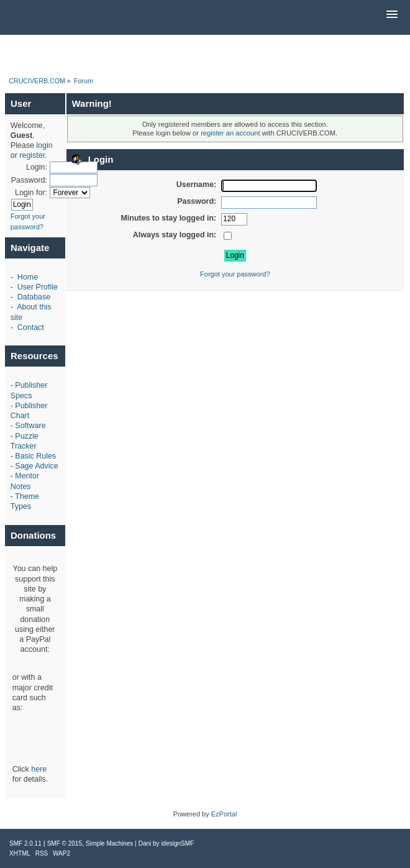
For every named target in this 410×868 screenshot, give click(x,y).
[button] (392, 15)
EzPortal (224, 814)
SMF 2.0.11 (25, 843)
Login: (37, 167)
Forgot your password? (235, 274)
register (32, 155)
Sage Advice (36, 466)
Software (30, 426)
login (44, 145)
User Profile (38, 287)
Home (28, 277)
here (39, 769)
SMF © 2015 (65, 843)
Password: (29, 180)
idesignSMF (177, 843)
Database (34, 297)
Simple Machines (109, 843)
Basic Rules (35, 456)
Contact (31, 327)
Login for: (31, 193)
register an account (230, 133)
